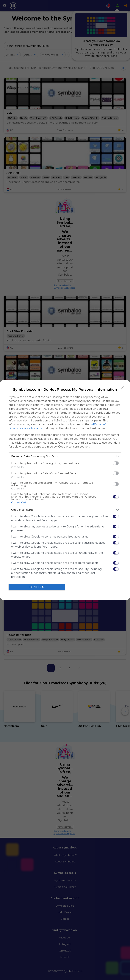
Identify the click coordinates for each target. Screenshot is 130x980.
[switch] (116, 463)
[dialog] (65, 490)
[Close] (123, 387)
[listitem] (65, 456)
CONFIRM (37, 587)
